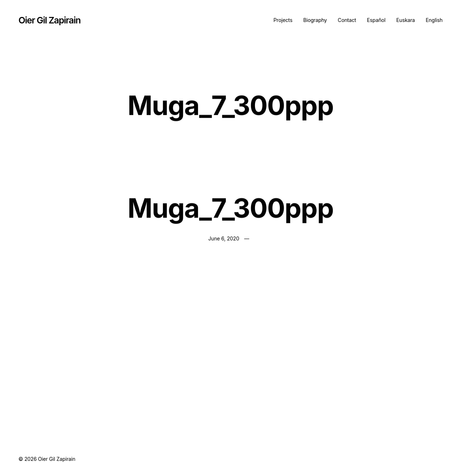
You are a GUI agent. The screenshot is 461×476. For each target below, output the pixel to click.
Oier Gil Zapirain (49, 20)
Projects (283, 20)
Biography (315, 20)
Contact (347, 20)
